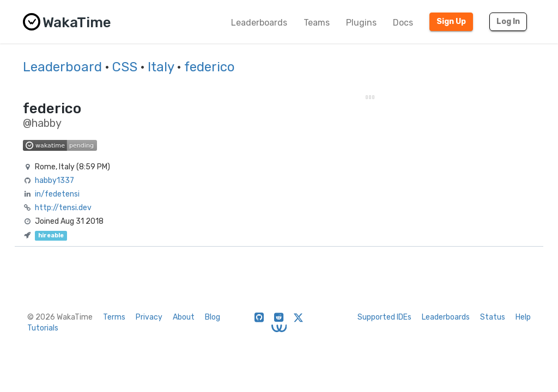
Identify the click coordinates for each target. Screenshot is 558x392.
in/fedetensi (57, 194)
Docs (403, 23)
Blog (213, 317)
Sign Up (451, 22)
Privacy (149, 317)
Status (493, 317)
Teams (317, 23)
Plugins (361, 23)
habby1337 (54, 180)
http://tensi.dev (63, 208)
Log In (508, 22)
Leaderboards (259, 23)
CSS (125, 67)
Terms (114, 317)
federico (210, 67)
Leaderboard (62, 67)
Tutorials (43, 328)
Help (523, 317)
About (184, 317)
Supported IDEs (384, 317)
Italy (161, 67)
